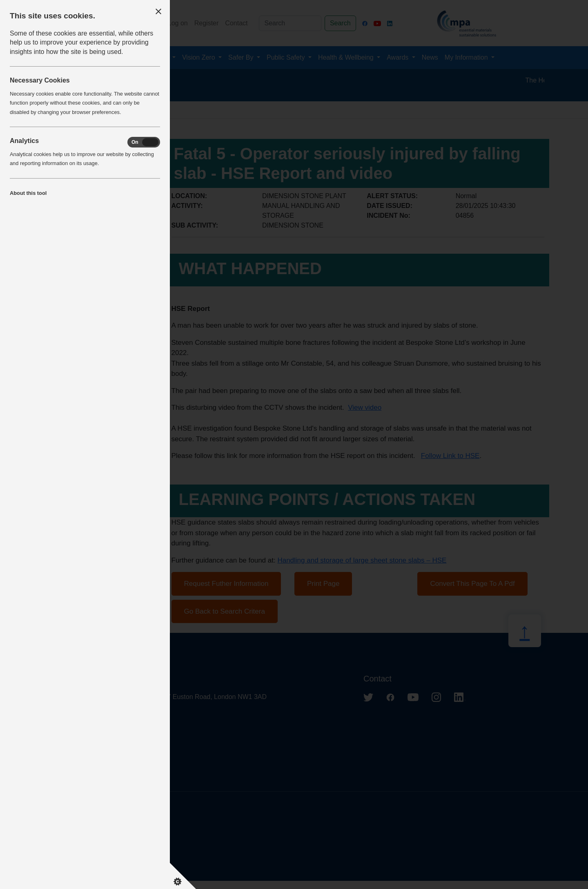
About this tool (28, 193)
